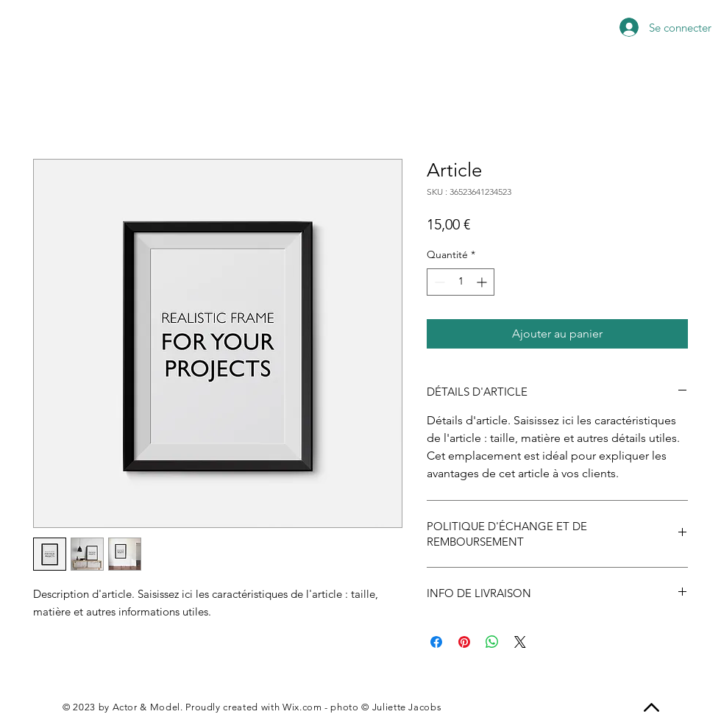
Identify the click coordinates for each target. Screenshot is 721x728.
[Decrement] (438, 282)
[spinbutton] (461, 282)
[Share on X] (520, 642)
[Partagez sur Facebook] (436, 642)
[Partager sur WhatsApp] (492, 642)
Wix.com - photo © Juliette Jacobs (362, 707)
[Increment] (483, 282)
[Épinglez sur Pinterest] (464, 642)
